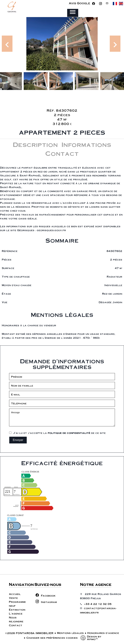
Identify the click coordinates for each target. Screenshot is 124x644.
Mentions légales (70, 633)
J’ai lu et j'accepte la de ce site (59, 433)
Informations (86, 144)
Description (35, 144)
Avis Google (79, 3)
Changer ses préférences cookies (52, 638)
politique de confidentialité (69, 433)
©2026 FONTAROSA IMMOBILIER (29, 633)
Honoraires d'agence (103, 633)
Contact (62, 153)
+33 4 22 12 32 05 (98, 604)
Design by (90, 638)
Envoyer (18, 440)
